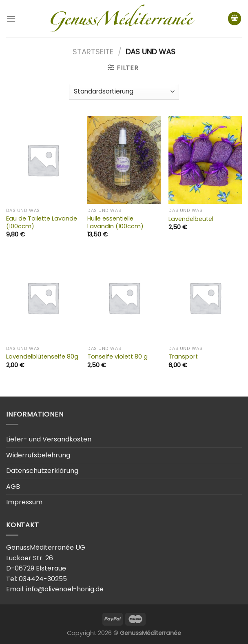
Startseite (93, 52)
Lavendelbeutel (191, 219)
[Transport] (205, 297)
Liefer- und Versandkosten (49, 439)
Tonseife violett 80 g (117, 357)
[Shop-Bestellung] (124, 92)
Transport (183, 357)
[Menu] (11, 19)
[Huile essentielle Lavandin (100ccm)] (124, 160)
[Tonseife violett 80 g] (124, 297)
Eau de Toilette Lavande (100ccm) (42, 222)
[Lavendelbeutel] (205, 160)
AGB (13, 487)
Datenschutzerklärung (42, 471)
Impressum (24, 502)
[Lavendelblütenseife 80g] (43, 297)
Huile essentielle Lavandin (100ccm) (115, 222)
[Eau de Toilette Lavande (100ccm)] (43, 160)
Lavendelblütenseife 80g (42, 357)
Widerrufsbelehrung (38, 455)
